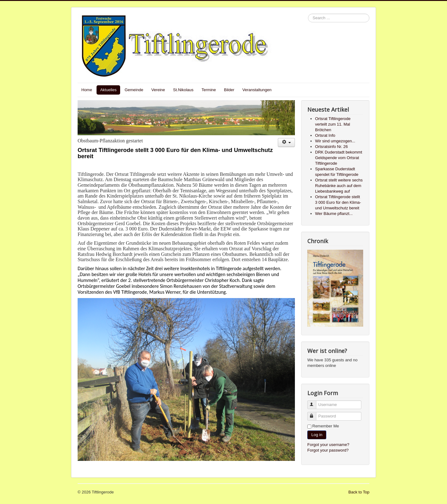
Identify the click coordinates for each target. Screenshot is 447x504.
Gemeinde (134, 90)
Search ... (308, 14)
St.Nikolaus (183, 90)
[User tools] (286, 143)
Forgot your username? (328, 445)
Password (315, 414)
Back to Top (359, 492)
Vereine (158, 90)
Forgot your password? (328, 450)
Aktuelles (108, 90)
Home (87, 90)
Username (315, 402)
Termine (209, 90)
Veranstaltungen (257, 90)
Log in (317, 435)
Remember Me (326, 426)
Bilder (229, 90)
